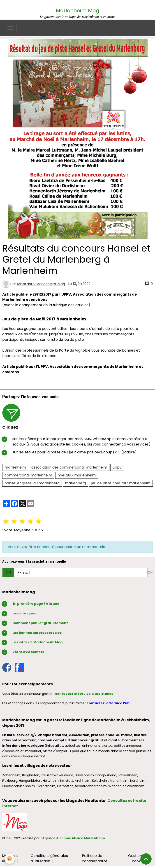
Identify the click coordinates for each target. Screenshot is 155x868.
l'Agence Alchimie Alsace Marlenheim (73, 838)
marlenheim (15, 467)
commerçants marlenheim (28, 475)
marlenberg (75, 483)
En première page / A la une (36, 604)
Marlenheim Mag (77, 10)
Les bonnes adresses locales (37, 633)
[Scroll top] (146, 859)
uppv (117, 467)
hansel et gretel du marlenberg (32, 483)
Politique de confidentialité (95, 858)
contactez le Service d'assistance (84, 694)
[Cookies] (10, 859)
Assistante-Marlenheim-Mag (41, 284)
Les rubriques (24, 613)
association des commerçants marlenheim (69, 467)
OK (150, 573)
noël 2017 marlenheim (77, 475)
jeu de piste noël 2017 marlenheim (121, 483)
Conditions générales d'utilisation (49, 858)
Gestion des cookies (139, 858)
